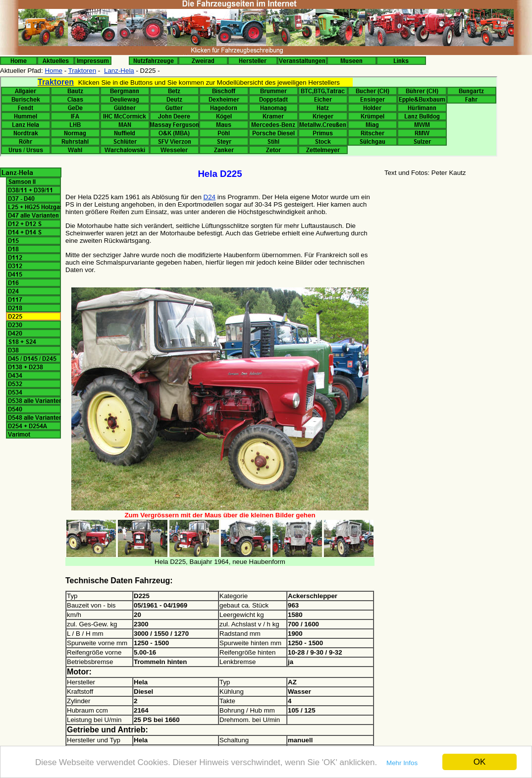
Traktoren (82, 71)
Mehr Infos (402, 763)
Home (53, 71)
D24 (210, 197)
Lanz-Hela (119, 71)
